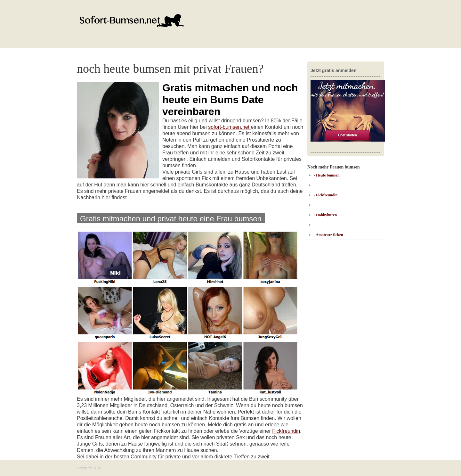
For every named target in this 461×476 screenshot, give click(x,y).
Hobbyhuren (326, 215)
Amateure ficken (329, 235)
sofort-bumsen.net (229, 127)
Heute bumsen (328, 175)
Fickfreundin (286, 431)
